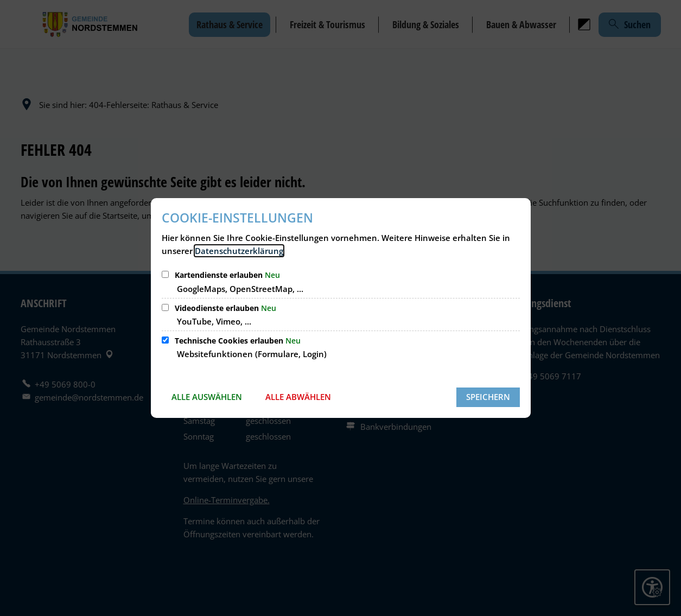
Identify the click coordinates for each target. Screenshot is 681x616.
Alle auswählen (207, 397)
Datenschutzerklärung (239, 251)
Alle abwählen (298, 397)
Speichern (488, 397)
